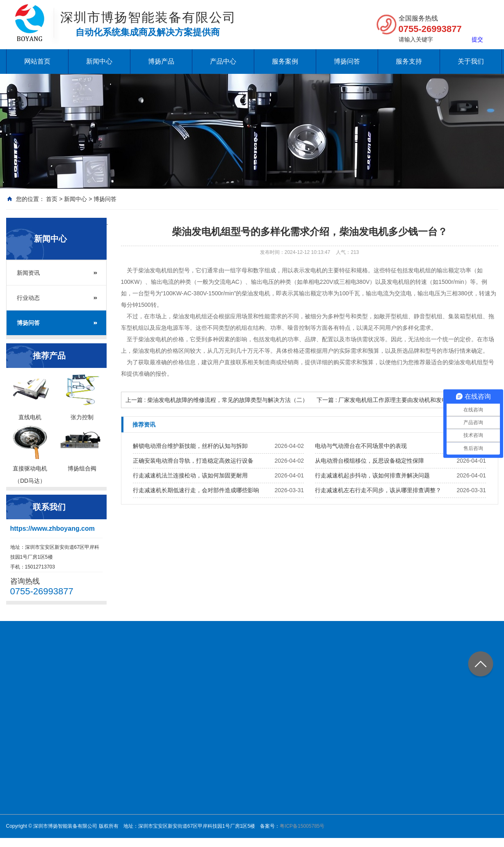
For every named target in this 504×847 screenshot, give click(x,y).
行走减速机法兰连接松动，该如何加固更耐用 (190, 475)
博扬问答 (347, 61)
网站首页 (37, 61)
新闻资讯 (28, 273)
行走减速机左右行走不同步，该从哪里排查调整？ (378, 490)
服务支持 (409, 61)
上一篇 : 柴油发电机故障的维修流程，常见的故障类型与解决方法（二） (217, 400)
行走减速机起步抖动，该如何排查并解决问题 (372, 475)
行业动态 (28, 298)
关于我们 (471, 61)
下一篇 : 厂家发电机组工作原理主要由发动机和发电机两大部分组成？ (405, 400)
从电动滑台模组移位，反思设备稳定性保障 (369, 461)
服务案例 (285, 61)
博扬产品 (161, 61)
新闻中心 (99, 61)
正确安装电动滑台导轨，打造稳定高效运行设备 (193, 461)
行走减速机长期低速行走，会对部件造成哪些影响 (196, 490)
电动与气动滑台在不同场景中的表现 (361, 446)
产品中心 (223, 61)
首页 (52, 199)
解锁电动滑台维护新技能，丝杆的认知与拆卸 (190, 446)
